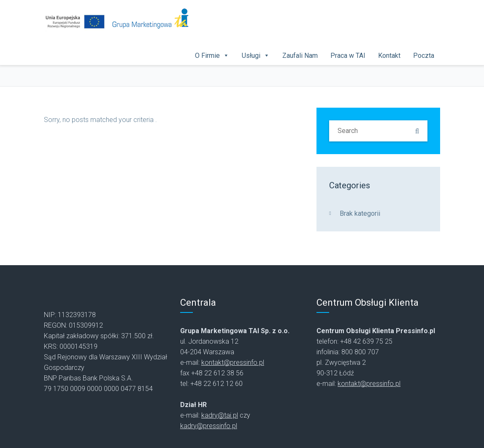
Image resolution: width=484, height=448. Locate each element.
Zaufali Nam (300, 56)
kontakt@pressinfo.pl (233, 362)
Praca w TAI (348, 56)
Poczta (424, 56)
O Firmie (207, 56)
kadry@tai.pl (220, 415)
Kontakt (389, 56)
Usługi (251, 56)
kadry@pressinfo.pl (209, 426)
